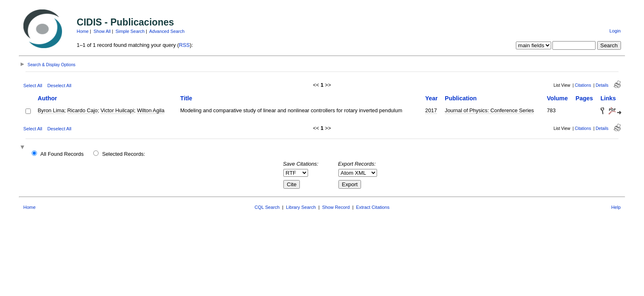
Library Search (301, 207)
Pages (584, 98)
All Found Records (62, 154)
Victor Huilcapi (117, 110)
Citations (583, 85)
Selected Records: (124, 154)
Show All (102, 31)
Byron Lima (51, 110)
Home (83, 31)
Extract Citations (373, 207)
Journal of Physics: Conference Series (489, 110)
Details (602, 85)
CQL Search (267, 207)
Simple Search (130, 31)
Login (615, 31)
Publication (461, 98)
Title (186, 98)
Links (608, 98)
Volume (557, 98)
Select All (33, 86)
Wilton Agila (151, 110)
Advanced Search (167, 31)
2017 (431, 110)
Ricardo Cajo (83, 110)
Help (616, 207)
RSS (184, 45)
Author (47, 98)
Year (431, 98)
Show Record (336, 207)
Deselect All (59, 86)
